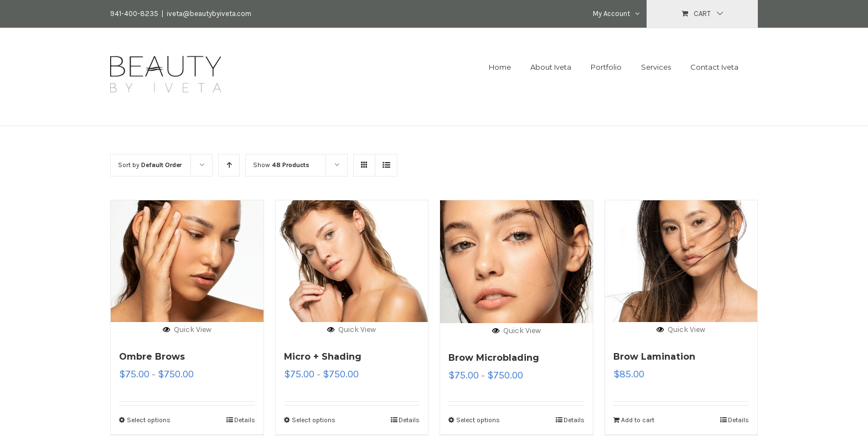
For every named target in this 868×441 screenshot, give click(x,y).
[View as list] (386, 165)
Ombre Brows (152, 357)
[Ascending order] (229, 165)
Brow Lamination (654, 357)
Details (245, 420)
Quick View (187, 330)
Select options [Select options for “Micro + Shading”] (314, 420)
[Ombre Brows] (187, 261)
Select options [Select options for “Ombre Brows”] (149, 420)
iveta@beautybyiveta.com (209, 14)
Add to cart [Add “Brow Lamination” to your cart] (638, 420)
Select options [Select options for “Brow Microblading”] (478, 420)
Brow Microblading (494, 358)
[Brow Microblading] (516, 262)
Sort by (150, 165)
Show (281, 165)
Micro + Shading (323, 357)
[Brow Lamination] (681, 261)
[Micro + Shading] (352, 261)
